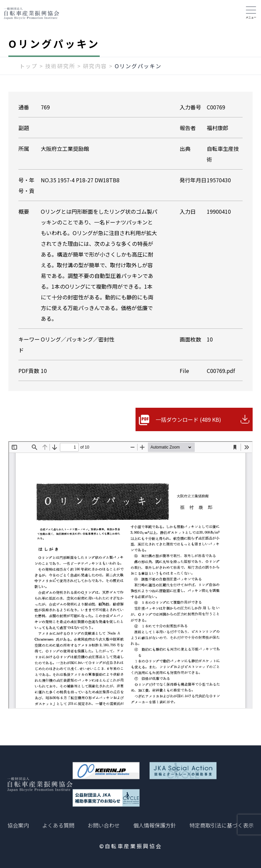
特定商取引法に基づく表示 (222, 825)
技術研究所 (60, 66)
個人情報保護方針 (155, 825)
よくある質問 (58, 825)
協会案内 (18, 825)
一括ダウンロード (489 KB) (188, 419)
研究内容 (95, 66)
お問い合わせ (104, 825)
